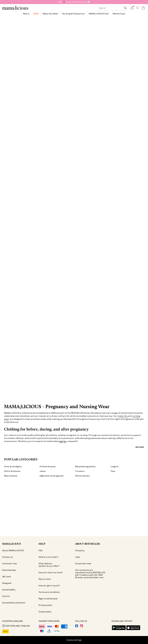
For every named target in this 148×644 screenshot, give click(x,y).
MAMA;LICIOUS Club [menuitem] (99, 14)
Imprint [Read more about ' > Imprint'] (6, 596)
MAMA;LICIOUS (11, 544)
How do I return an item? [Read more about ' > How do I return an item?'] (51, 573)
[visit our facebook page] (77, 627)
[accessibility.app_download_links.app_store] (133, 630)
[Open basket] (143, 8)
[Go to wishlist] (138, 9)
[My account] (74, 510)
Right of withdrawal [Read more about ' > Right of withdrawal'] (48, 599)
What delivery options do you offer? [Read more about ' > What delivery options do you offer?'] (49, 565)
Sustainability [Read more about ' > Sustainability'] (9, 590)
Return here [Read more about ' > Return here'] (45, 579)
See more (140, 447)
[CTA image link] (74, 367)
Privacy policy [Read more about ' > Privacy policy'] (45, 605)
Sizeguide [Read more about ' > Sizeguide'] (7, 583)
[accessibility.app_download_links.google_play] (119, 630)
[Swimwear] (37, 287)
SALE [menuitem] (36, 14)
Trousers (80, 471)
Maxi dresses (11, 476)
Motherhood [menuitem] (119, 14)
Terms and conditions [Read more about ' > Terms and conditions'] (49, 592)
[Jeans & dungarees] (74, 135)
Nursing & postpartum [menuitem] (73, 14)
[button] (19, 626)
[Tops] (111, 59)
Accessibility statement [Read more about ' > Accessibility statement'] (14, 603)
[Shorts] (124, 205)
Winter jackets (82, 476)
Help (42, 544)
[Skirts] (24, 205)
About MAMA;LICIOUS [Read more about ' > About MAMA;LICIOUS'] (13, 551)
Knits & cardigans (13, 467)
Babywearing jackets (85, 467)
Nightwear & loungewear (52, 476)
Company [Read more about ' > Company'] (80, 551)
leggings (63, 441)
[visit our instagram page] (82, 627)
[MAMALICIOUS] (15, 9)
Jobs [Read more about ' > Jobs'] (78, 557)
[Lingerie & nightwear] (74, 205)
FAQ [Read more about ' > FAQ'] (41, 551)
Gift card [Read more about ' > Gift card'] (7, 577)
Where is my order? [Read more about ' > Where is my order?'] (48, 557)
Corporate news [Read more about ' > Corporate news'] (83, 564)
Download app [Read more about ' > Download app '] (9, 570)
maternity (123, 416)
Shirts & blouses (12, 471)
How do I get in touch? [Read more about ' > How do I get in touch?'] (49, 586)
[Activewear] (111, 287)
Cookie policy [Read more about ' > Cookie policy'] (45, 612)
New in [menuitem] (26, 14)
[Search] (125, 8)
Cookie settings (74, 640)
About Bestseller (88, 544)
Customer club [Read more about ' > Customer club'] (10, 564)
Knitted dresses (48, 467)
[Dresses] (37, 59)
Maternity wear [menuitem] (50, 14)
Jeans (43, 471)
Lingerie (115, 467)
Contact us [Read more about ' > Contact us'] (8, 557)
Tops (113, 471)
